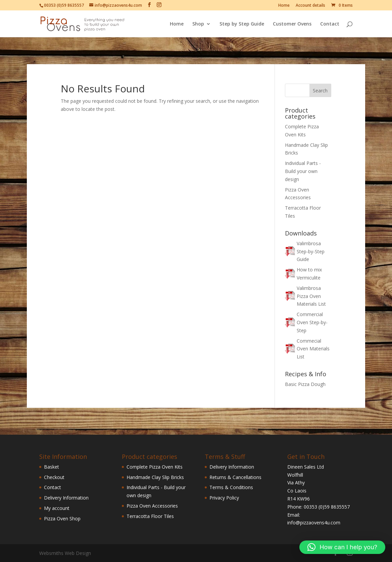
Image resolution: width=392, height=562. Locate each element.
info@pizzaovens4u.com (314, 523)
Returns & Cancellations (235, 477)
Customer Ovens (292, 24)
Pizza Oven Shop (62, 518)
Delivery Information (66, 498)
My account (57, 508)
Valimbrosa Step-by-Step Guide (311, 251)
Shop (198, 24)
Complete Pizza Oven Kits (155, 467)
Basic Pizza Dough (305, 384)
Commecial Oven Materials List (313, 349)
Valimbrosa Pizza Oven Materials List (311, 296)
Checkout (54, 477)
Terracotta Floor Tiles (150, 516)
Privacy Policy (224, 498)
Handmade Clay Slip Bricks (155, 477)
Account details (310, 6)
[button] (342, 547)
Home (284, 6)
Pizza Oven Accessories (152, 506)
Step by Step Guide (242, 24)
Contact (330, 24)
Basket (52, 467)
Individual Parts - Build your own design (303, 171)
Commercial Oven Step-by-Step (312, 322)
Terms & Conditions (231, 487)
